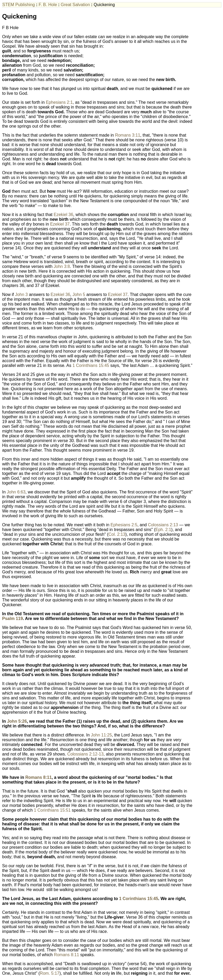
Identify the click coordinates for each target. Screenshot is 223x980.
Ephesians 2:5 (124, 525)
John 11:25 (101, 735)
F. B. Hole (48, 5)
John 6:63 (16, 492)
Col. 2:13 (117, 534)
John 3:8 (62, 266)
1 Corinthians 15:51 (52, 810)
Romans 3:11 (128, 135)
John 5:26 (17, 721)
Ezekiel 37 (60, 224)
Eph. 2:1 (163, 530)
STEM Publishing (19, 5)
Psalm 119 (12, 619)
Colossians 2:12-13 (85, 754)
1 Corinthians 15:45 (91, 365)
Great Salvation (76, 5)
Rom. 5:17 (50, 973)
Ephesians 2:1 (59, 102)
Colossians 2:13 (163, 525)
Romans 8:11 (39, 777)
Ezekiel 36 (63, 215)
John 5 (79, 295)
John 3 (21, 295)
